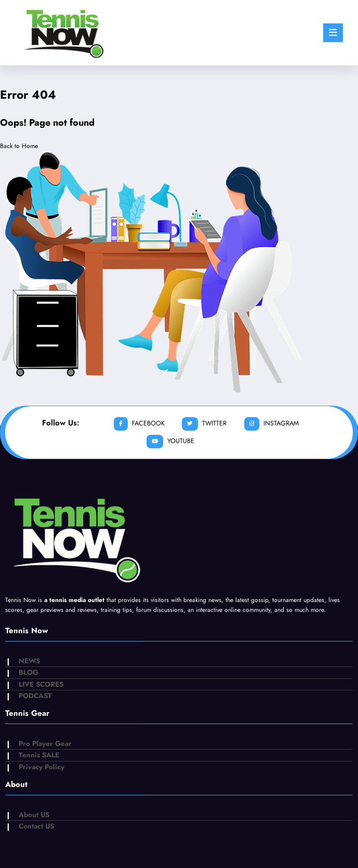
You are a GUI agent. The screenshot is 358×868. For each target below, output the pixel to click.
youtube (170, 442)
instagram (270, 424)
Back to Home (19, 146)
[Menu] (333, 33)
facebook (140, 424)
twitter (204, 424)
